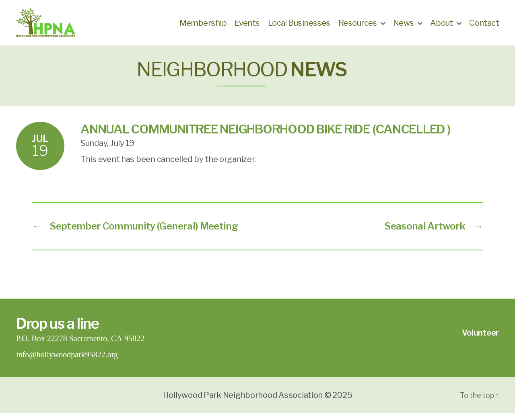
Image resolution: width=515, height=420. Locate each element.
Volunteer (480, 340)
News (404, 26)
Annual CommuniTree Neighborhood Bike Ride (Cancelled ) (266, 136)
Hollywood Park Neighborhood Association (243, 402)
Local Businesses (299, 26)
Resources (358, 26)
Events (247, 26)
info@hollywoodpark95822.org (67, 362)
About (442, 26)
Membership (203, 26)
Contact (484, 26)
